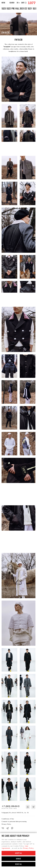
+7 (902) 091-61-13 (10, 806)
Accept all (18, 853)
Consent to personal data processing (14, 822)
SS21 (30, 8)
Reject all (18, 864)
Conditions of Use (8, 819)
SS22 (9, 8)
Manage (18, 859)
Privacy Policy (6, 824)
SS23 (4, 8)
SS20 (35, 8)
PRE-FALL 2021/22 (19, 8)
